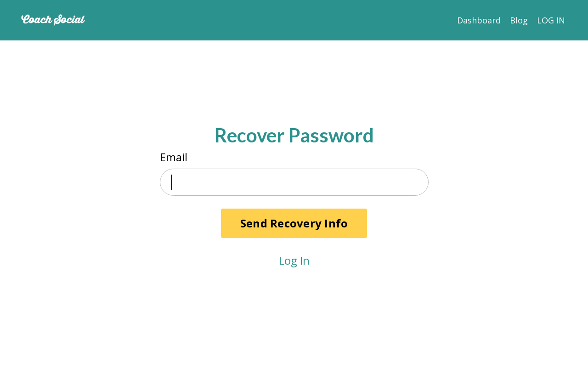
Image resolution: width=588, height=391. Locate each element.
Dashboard (479, 20)
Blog (519, 20)
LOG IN (551, 20)
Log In (294, 260)
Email (174, 157)
